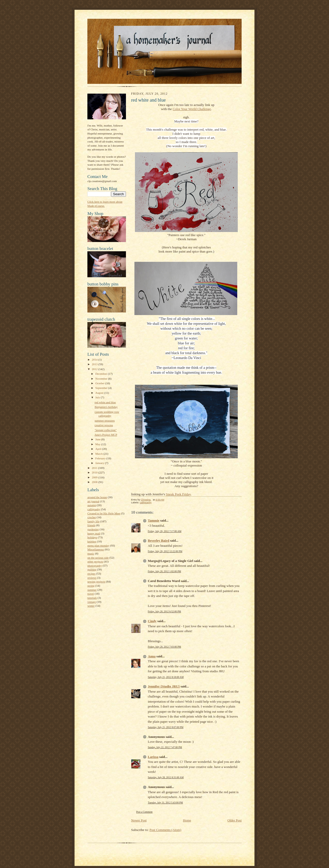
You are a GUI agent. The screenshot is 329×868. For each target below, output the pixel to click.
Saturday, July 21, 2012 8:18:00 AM (166, 677)
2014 (95, 360)
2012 (95, 369)
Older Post (235, 820)
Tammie (154, 520)
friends (91, 525)
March (99, 454)
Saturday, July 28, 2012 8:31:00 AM (166, 777)
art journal (93, 501)
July (98, 397)
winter (91, 606)
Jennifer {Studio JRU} (164, 686)
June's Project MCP (106, 435)
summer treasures (105, 420)
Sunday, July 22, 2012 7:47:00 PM (165, 747)
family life (93, 521)
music (91, 553)
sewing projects (96, 581)
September (102, 388)
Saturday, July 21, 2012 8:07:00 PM (166, 727)
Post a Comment (144, 812)
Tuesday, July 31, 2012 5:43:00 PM (165, 803)
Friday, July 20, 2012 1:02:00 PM (164, 571)
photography (95, 566)
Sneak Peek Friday (178, 494)
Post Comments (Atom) (166, 830)
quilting (92, 569)
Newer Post (139, 820)
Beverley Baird (158, 540)
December (102, 374)
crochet (92, 517)
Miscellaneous (96, 549)
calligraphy (94, 509)
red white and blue (105, 402)
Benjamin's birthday (106, 407)
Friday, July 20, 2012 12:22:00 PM (165, 551)
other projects (95, 561)
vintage (92, 602)
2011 (95, 468)
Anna (152, 656)
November (102, 379)
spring (91, 586)
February (101, 458)
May (98, 444)
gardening (93, 529)
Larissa (153, 757)
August (100, 393)
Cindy (152, 621)
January (100, 463)
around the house (97, 497)
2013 (95, 364)
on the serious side (98, 558)
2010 (95, 472)
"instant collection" (106, 430)
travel (91, 594)
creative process (104, 425)
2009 (95, 477)
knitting (92, 541)
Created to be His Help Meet (104, 513)
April (99, 449)
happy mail (94, 533)
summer (92, 590)
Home (187, 820)
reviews (92, 578)
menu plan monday (98, 545)
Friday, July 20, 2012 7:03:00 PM (164, 647)
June (98, 439)
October (100, 383)
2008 (95, 482)
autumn (92, 505)
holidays (92, 537)
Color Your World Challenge (192, 109)
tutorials (92, 598)
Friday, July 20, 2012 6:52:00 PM (164, 611)
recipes (92, 574)
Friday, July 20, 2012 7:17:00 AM (164, 531)
